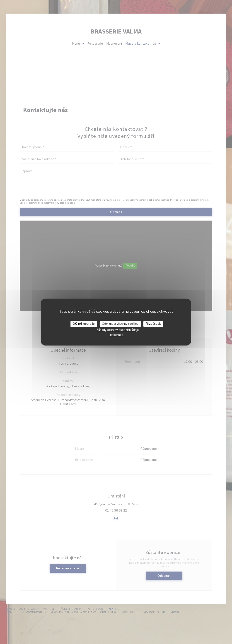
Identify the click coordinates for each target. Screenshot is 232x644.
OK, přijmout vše (84, 324)
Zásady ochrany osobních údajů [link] (118, 330)
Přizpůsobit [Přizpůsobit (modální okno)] (153, 324)
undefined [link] (117, 335)
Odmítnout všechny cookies (120, 324)
